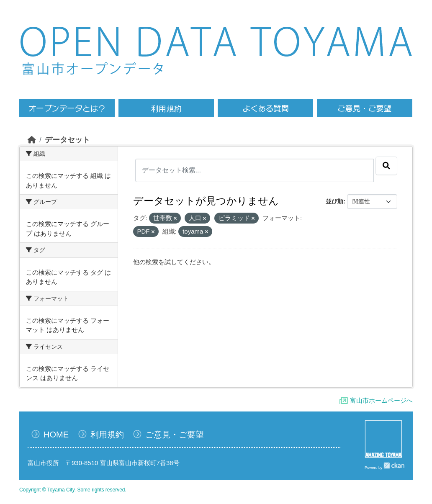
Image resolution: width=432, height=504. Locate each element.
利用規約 (107, 435)
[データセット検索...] (255, 170)
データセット (67, 140)
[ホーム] (32, 140)
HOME (56, 435)
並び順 (334, 201)
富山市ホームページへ (381, 400)
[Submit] (386, 166)
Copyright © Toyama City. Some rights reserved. (73, 490)
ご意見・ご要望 (175, 435)
